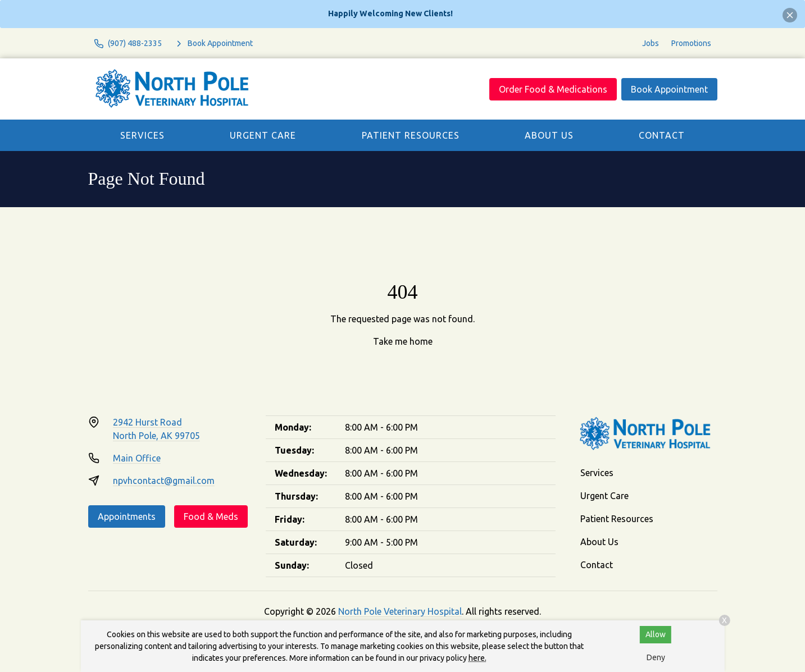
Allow (656, 634)
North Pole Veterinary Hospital (400, 611)
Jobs (651, 43)
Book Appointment (669, 89)
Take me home (403, 341)
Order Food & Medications (553, 89)
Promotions (691, 43)
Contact (662, 135)
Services (142, 135)
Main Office (137, 458)
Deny (656, 657)
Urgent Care (263, 135)
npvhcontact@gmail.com (164, 481)
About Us (549, 135)
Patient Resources (411, 135)
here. (477, 658)
